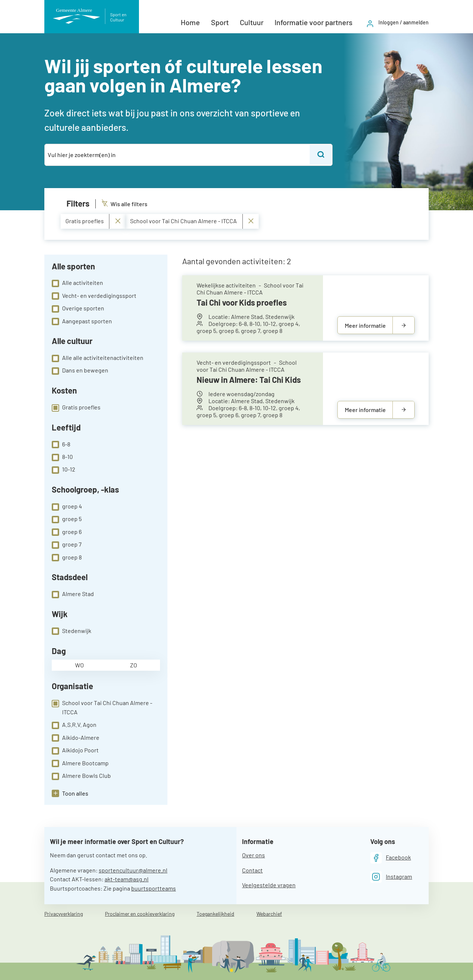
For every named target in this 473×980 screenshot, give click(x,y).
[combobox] (178, 155)
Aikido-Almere (76, 738)
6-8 (61, 445)
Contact (252, 870)
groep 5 (67, 519)
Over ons (253, 855)
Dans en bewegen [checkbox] (80, 371)
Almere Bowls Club (81, 776)
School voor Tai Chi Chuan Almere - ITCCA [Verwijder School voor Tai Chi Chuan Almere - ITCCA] (192, 221)
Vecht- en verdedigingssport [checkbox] (94, 296)
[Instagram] (391, 877)
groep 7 (67, 545)
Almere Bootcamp (80, 763)
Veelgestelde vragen (269, 885)
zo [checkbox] (134, 665)
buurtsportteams (154, 888)
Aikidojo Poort (75, 751)
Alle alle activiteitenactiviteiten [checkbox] (98, 358)
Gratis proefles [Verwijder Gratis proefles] (93, 221)
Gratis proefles (76, 408)
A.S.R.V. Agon (74, 725)
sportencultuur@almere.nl (133, 870)
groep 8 (67, 558)
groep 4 (67, 507)
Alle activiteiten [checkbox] (77, 283)
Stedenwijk (72, 631)
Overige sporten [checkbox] (78, 309)
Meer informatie (365, 325)
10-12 (64, 470)
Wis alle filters (125, 204)
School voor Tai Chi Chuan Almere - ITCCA (102, 707)
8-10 (62, 457)
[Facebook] (391, 858)
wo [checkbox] (79, 665)
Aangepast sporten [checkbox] (82, 321)
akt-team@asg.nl (127, 879)
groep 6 (67, 532)
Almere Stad (73, 594)
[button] (70, 793)
